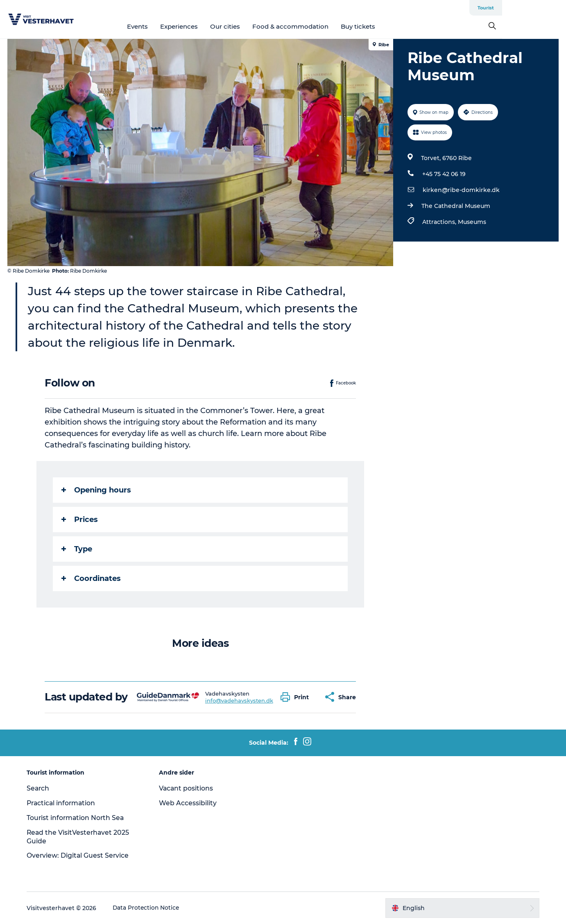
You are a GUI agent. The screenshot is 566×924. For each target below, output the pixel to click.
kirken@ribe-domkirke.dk (461, 190)
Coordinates (92, 578)
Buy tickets (390, 26)
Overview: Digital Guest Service (81, 855)
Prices (80, 520)
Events (169, 26)
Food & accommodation (322, 26)
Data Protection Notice (149, 908)
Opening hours (97, 490)
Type (77, 549)
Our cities (257, 26)
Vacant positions (188, 788)
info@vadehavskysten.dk (239, 700)
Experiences (211, 26)
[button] (297, 697)
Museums (472, 222)
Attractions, (440, 222)
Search (41, 788)
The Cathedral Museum (455, 206)
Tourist (550, 8)
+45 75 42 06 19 (444, 174)
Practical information (65, 803)
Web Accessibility (189, 803)
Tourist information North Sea (79, 818)
